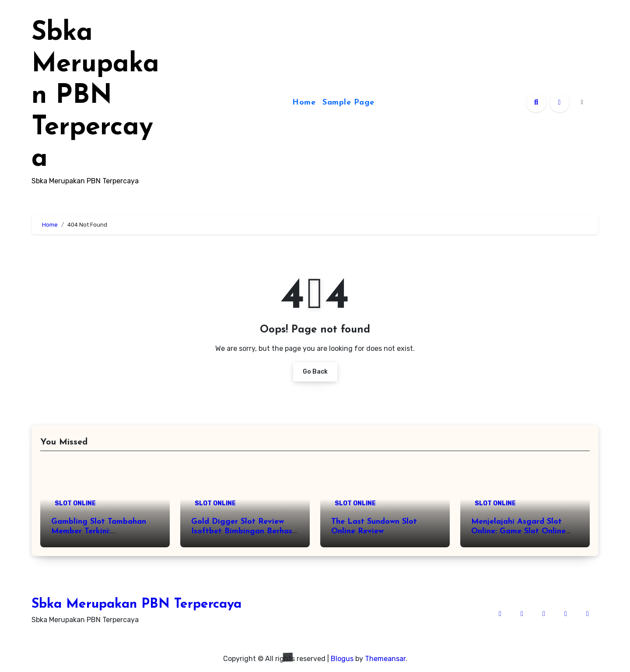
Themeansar (385, 659)
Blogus (342, 659)
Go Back (315, 372)
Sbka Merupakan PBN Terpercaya (95, 96)
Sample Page (348, 103)
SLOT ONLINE (75, 503)
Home (304, 103)
